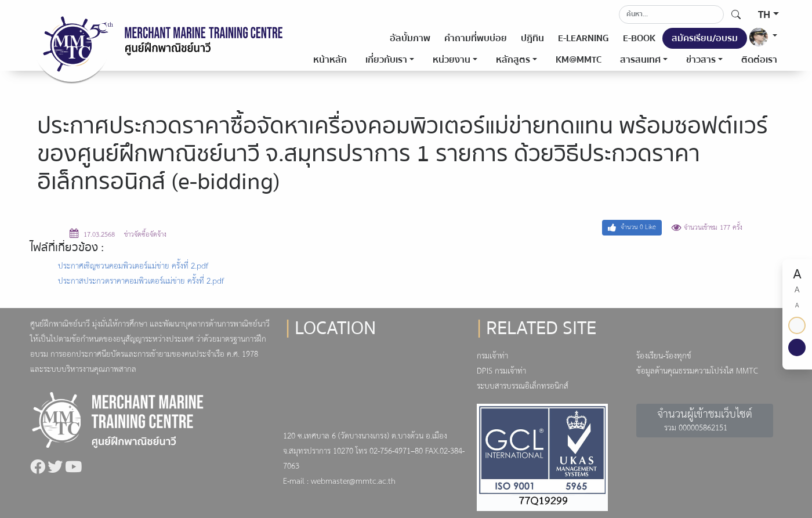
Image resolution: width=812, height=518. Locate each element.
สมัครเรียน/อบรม (705, 38)
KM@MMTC (579, 60)
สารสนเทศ (640, 60)
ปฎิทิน (532, 38)
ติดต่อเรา (759, 60)
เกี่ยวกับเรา (386, 60)
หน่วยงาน (452, 60)
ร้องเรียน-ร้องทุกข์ (664, 356)
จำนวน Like (632, 227)
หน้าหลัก (330, 60)
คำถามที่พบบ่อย (476, 38)
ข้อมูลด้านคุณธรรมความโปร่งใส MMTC (697, 372)
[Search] (671, 15)
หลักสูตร (513, 60)
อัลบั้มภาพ (410, 38)
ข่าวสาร (701, 60)
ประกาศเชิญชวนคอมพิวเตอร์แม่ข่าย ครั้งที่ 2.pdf (133, 267)
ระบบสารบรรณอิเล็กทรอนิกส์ (523, 387)
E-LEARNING (583, 38)
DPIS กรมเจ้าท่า (501, 372)
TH (764, 15)
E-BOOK (639, 38)
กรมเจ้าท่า (492, 356)
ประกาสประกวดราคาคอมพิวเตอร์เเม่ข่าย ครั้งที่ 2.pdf (141, 282)
